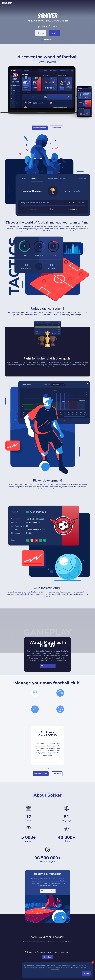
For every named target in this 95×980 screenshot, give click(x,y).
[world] (60, 693)
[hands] (35, 709)
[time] (60, 709)
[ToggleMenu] (91, 3)
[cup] (35, 693)
